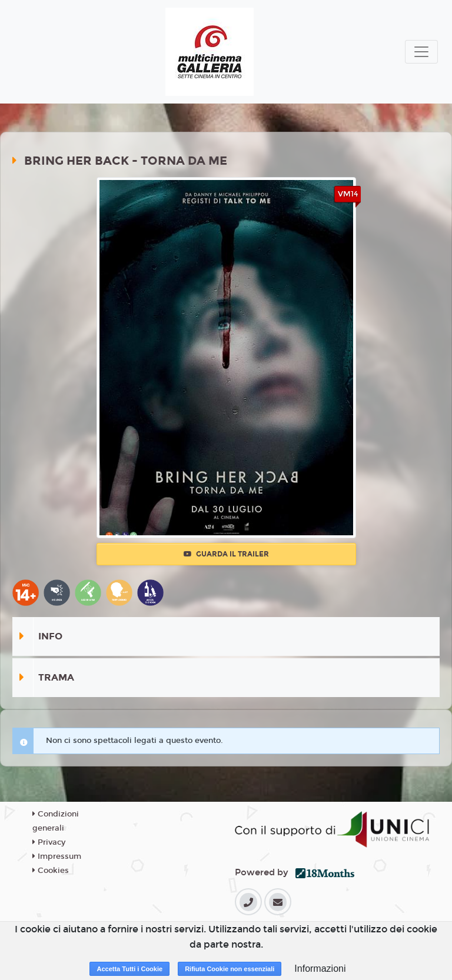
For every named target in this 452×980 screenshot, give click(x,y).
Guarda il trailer (226, 554)
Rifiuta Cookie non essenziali (230, 969)
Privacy (49, 842)
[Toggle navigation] (421, 52)
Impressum (57, 856)
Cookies (51, 871)
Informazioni (320, 969)
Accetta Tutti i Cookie (129, 969)
